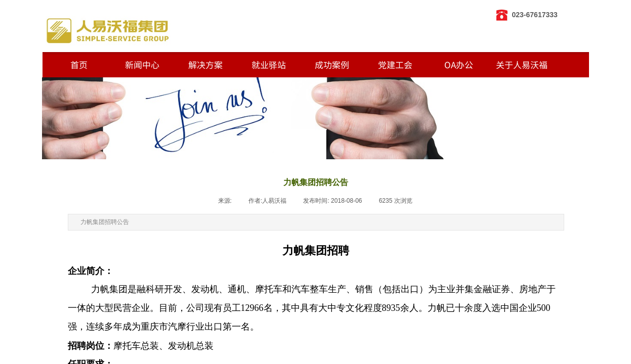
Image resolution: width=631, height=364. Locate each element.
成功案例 (332, 64)
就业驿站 (269, 64)
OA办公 (459, 64)
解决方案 (205, 64)
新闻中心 (142, 64)
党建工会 (395, 64)
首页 (79, 64)
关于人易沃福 (522, 64)
